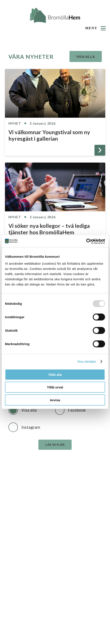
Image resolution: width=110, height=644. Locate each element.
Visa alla (86, 56)
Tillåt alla (55, 374)
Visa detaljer (87, 361)
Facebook (77, 410)
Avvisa (55, 400)
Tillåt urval (55, 387)
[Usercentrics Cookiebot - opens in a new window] (86, 241)
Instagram (31, 427)
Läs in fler (55, 445)
